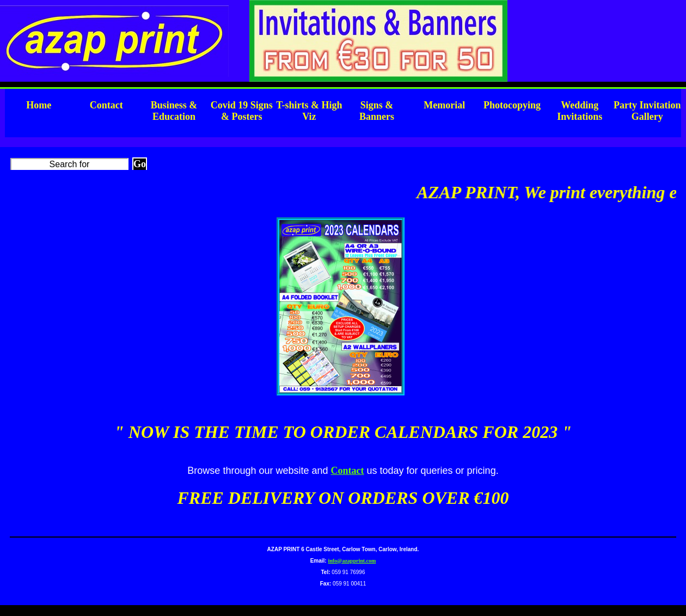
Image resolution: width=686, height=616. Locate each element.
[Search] (69, 164)
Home (39, 105)
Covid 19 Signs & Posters (242, 111)
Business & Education (174, 111)
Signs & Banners (377, 111)
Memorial (444, 105)
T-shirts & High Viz (309, 111)
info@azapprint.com (352, 561)
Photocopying (512, 105)
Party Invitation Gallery (647, 111)
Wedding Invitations (580, 111)
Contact (106, 105)
